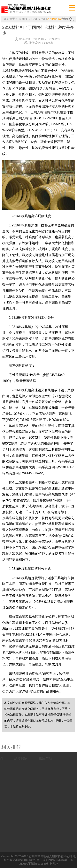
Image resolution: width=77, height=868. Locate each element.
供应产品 (41, 758)
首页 (21, 19)
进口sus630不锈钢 (55, 860)
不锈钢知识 (55, 19)
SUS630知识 (36, 19)
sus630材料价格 (48, 864)
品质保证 (16, 758)
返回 (68, 19)
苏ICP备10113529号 (26, 860)
